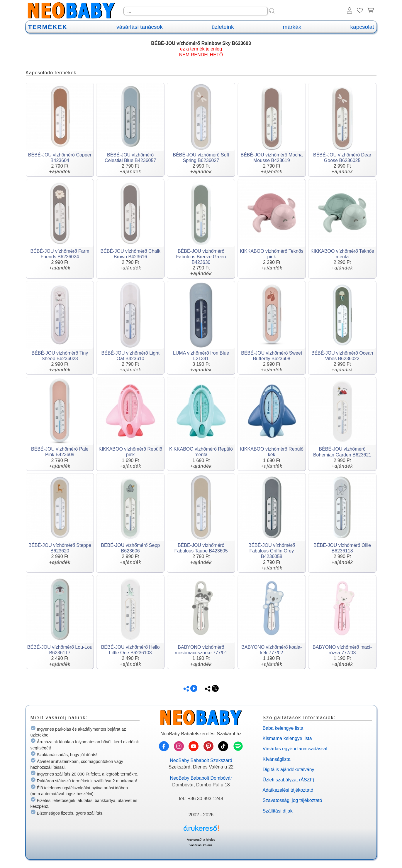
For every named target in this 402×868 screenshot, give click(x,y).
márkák (292, 27)
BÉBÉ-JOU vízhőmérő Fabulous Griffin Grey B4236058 (272, 551)
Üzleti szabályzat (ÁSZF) (289, 780)
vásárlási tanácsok (140, 27)
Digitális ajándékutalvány (289, 770)
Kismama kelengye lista (287, 738)
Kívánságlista (277, 759)
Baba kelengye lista (283, 728)
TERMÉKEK (48, 27)
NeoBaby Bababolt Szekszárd (201, 760)
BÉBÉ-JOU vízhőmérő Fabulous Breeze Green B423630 (201, 257)
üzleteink (223, 27)
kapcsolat (362, 27)
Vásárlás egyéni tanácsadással (295, 749)
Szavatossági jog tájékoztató (292, 800)
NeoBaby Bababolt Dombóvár (201, 778)
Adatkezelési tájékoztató (288, 790)
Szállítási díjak (278, 811)
